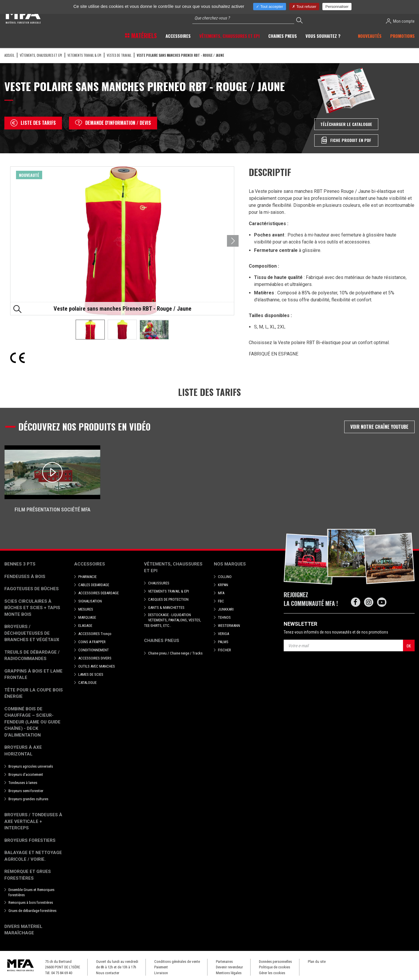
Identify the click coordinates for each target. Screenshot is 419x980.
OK (409, 646)
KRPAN (223, 585)
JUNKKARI (226, 609)
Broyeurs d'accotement (26, 774)
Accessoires (90, 564)
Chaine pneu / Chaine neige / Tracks (175, 653)
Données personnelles (275, 962)
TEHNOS (224, 617)
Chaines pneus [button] (283, 36)
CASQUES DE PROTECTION (168, 599)
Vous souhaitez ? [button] (323, 36)
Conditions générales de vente (177, 962)
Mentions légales (229, 973)
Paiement (161, 967)
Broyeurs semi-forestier (26, 791)
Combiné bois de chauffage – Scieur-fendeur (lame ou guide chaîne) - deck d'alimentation (32, 722)
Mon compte (400, 21)
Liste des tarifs (33, 123)
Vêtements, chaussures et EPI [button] (229, 36)
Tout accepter (269, 7)
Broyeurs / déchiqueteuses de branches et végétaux (32, 633)
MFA (221, 593)
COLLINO (225, 577)
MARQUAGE (87, 617)
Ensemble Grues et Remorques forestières (31, 892)
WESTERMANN (229, 626)
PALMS (223, 642)
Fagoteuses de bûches (32, 589)
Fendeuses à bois (25, 577)
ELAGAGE (85, 626)
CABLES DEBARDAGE (94, 585)
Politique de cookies (275, 967)
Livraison (161, 973)
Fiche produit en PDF (346, 140)
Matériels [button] (143, 35)
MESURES (86, 609)
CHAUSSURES (159, 583)
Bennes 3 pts (20, 564)
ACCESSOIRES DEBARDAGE (98, 593)
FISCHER (224, 650)
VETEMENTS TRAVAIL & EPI (84, 55)
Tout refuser (304, 7)
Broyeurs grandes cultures (28, 799)
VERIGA (223, 634)
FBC (221, 601)
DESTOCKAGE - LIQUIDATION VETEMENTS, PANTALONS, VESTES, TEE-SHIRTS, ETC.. (173, 620)
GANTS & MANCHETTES (166, 608)
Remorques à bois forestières (31, 902)
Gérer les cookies (272, 973)
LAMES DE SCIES (91, 674)
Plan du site (317, 962)
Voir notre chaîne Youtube (379, 427)
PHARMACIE (87, 577)
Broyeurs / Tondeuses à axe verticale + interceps (33, 821)
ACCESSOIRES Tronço (95, 634)
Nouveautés (370, 36)
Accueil (9, 55)
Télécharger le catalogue (346, 124)
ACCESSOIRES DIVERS (95, 658)
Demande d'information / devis (113, 123)
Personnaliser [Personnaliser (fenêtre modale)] (337, 7)
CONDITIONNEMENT (94, 650)
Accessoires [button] (178, 36)
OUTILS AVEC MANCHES (97, 666)
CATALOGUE (87, 683)
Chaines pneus (162, 641)
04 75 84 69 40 (62, 973)
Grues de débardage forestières (32, 911)
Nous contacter (108, 973)
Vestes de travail (119, 55)
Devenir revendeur (229, 967)
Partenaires (224, 962)
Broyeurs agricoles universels (31, 766)
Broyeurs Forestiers (30, 840)
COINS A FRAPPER (92, 642)
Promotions (402, 36)
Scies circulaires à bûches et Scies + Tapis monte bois (32, 608)
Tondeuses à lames (23, 783)
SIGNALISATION (90, 601)
